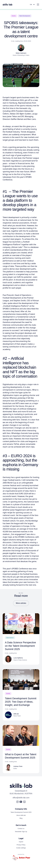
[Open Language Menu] (33, 5)
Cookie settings (21, 848)
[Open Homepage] (8, 5)
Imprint (21, 842)
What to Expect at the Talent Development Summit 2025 (21, 756)
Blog (21, 818)
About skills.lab (21, 815)
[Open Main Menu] (38, 5)
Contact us (21, 829)
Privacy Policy (21, 845)
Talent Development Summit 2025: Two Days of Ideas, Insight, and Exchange (21, 702)
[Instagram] (17, 802)
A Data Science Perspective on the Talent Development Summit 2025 (20, 646)
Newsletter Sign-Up (21, 832)
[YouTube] (21, 802)
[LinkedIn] (24, 802)
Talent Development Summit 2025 (21, 812)
